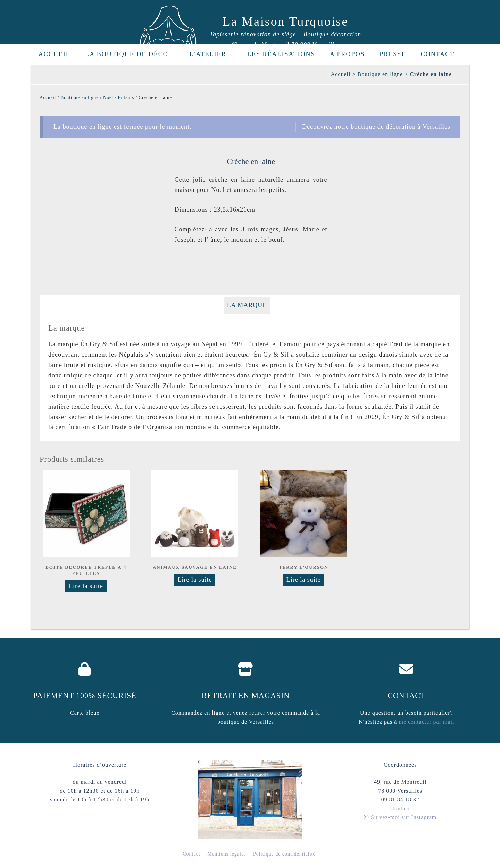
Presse (393, 54)
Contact (438, 54)
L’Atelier (212, 54)
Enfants (126, 97)
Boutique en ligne (380, 74)
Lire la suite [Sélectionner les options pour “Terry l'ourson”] (304, 580)
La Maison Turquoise (286, 22)
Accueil (55, 54)
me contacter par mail (426, 722)
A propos (347, 54)
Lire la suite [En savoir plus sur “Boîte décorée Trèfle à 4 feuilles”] (86, 586)
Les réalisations (281, 54)
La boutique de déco (131, 54)
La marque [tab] (247, 305)
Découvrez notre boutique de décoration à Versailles (376, 127)
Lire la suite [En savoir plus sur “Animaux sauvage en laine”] (195, 580)
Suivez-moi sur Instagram (400, 817)
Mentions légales (227, 854)
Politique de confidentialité (284, 854)
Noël (108, 97)
